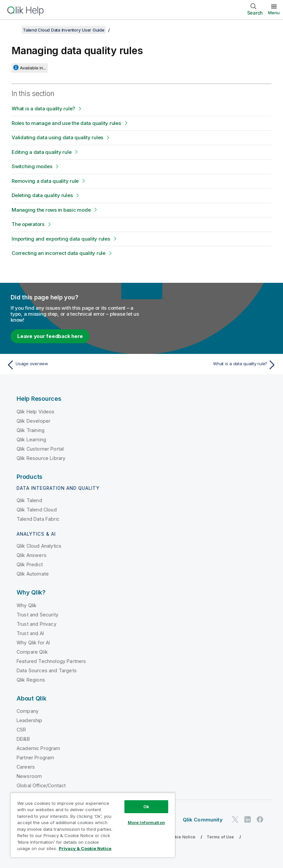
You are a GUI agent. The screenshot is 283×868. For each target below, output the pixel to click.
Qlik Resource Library (41, 458)
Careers (26, 767)
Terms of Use (220, 837)
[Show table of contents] (13, 30)
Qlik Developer (34, 421)
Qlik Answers (32, 555)
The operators (28, 224)
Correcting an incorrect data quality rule (59, 253)
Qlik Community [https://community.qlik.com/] (203, 820)
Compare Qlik (32, 652)
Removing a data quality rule (45, 181)
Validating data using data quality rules (57, 137)
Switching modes (32, 166)
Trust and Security (37, 615)
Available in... (33, 68)
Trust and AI (30, 633)
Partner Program (35, 758)
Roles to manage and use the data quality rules (66, 123)
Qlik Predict (30, 564)
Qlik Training (31, 430)
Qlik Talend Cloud (37, 510)
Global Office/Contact (41, 785)
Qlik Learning (31, 439)
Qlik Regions (31, 680)
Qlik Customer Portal (40, 449)
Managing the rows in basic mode (51, 210)
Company (28, 711)
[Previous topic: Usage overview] (72, 365)
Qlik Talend (29, 500)
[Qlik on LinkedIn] (248, 819)
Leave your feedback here (50, 336)
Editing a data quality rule (41, 152)
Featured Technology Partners (51, 661)
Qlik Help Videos (36, 412)
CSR (21, 730)
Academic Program (38, 748)
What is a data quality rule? (43, 108)
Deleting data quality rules (42, 195)
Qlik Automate (33, 574)
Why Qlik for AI (33, 643)
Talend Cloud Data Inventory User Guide (64, 30)
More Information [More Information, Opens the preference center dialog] (146, 822)
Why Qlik (27, 605)
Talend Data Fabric (38, 519)
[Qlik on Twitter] (235, 819)
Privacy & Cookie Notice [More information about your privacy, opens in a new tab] (85, 848)
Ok (146, 807)
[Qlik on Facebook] (260, 819)
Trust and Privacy (36, 624)
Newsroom (29, 776)
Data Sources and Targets (47, 670)
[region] (93, 825)
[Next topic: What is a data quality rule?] (211, 365)
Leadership (30, 720)
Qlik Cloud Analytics (39, 546)
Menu (274, 13)
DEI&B (23, 739)
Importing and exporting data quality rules (61, 239)
